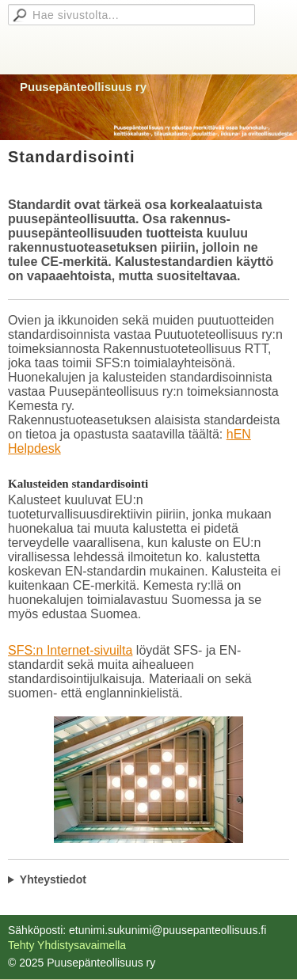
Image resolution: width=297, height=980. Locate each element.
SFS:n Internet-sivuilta (70, 650)
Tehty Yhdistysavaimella (67, 945)
